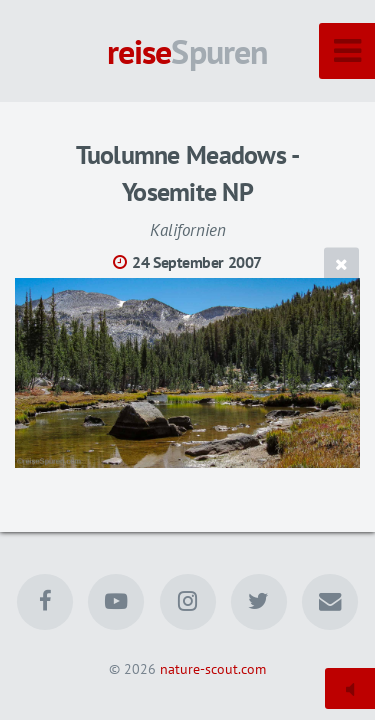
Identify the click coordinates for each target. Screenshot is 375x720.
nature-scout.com (213, 668)
